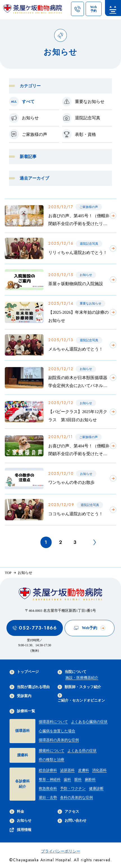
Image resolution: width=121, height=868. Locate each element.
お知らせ (20, 821)
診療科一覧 (22, 711)
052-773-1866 (35, 628)
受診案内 (20, 696)
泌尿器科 (67, 770)
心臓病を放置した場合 (57, 731)
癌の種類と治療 (52, 760)
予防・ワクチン (73, 789)
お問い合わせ (72, 821)
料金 (17, 812)
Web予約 (90, 628)
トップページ (24, 672)
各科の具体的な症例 (77, 798)
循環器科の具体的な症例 (59, 740)
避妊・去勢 (48, 798)
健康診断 (96, 789)
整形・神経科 (50, 780)
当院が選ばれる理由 (29, 687)
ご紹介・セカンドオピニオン (81, 698)
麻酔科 (90, 780)
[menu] (113, 8)
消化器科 (99, 770)
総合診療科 (48, 770)
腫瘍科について (52, 751)
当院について (72, 672)
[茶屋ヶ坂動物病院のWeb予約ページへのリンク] (94, 9)
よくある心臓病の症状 (89, 722)
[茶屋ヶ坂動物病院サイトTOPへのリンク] (33, 10)
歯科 (67, 780)
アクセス (68, 812)
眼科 (78, 780)
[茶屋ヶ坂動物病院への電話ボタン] (77, 9)
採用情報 (20, 830)
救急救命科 (48, 789)
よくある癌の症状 (82, 751)
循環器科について (53, 722)
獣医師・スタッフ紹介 (79, 687)
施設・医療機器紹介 (82, 678)
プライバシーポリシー (61, 851)
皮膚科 (84, 770)
